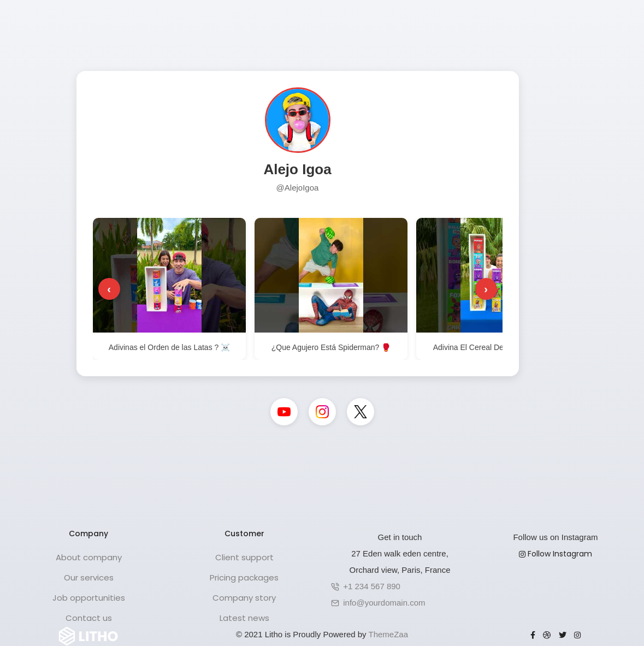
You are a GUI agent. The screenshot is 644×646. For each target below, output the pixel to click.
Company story (244, 598)
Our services (89, 577)
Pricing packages (244, 577)
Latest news (244, 618)
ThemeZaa (389, 634)
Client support (244, 557)
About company (89, 557)
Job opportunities (89, 598)
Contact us (89, 618)
